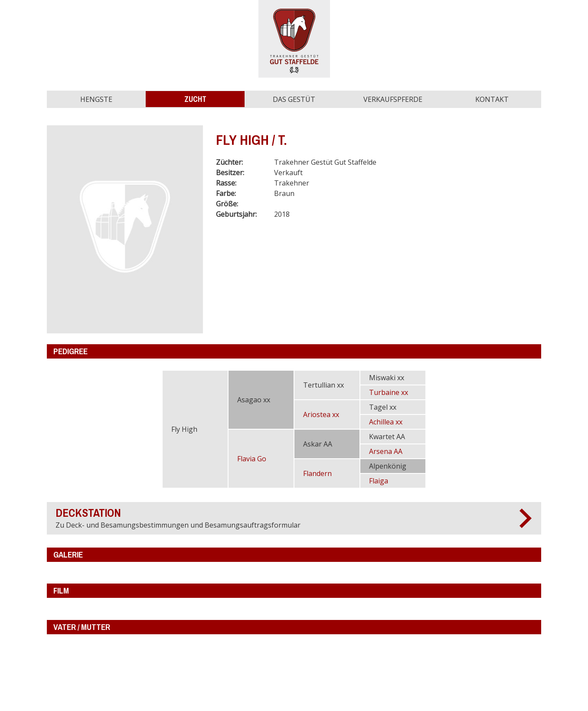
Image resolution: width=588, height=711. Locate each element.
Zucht (195, 99)
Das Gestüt (294, 99)
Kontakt (492, 99)
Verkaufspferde (393, 99)
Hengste (96, 99)
